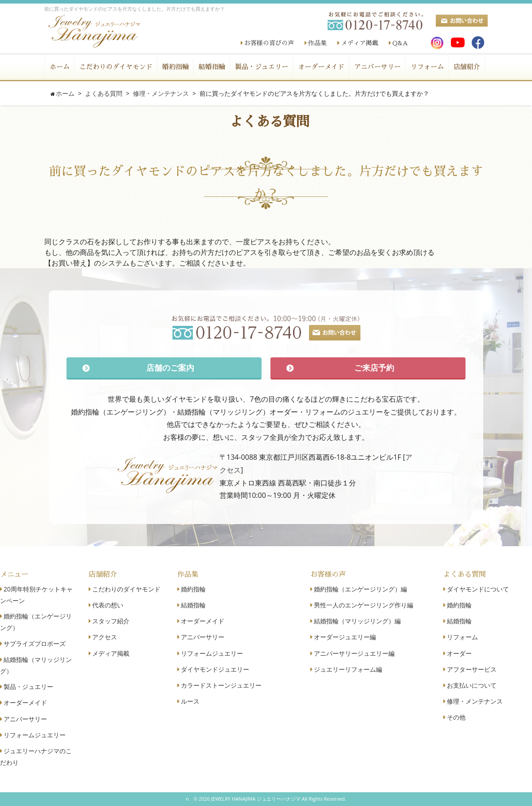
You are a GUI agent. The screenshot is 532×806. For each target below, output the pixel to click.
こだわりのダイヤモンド (116, 67)
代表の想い (108, 605)
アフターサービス (472, 669)
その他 (456, 717)
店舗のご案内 (170, 368)
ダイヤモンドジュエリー (215, 669)
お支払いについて (472, 685)
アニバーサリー (377, 67)
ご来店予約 (374, 368)
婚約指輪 (176, 67)
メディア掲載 (360, 43)
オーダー (459, 653)
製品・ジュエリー (262, 67)
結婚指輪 (212, 67)
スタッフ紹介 (111, 621)
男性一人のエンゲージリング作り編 (364, 605)
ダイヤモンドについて (478, 589)
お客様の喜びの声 (269, 43)
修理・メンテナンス (475, 701)
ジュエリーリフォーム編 (348, 669)
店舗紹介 (467, 67)
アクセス (105, 637)
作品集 (317, 43)
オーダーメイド (321, 67)
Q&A (400, 43)
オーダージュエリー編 (345, 637)
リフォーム (427, 67)
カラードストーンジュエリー (221, 685)
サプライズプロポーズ (35, 644)
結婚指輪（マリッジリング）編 (357, 621)
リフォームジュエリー (35, 735)
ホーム (60, 67)
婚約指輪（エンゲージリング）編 (360, 589)
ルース (190, 701)
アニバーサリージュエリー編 (354, 653)
